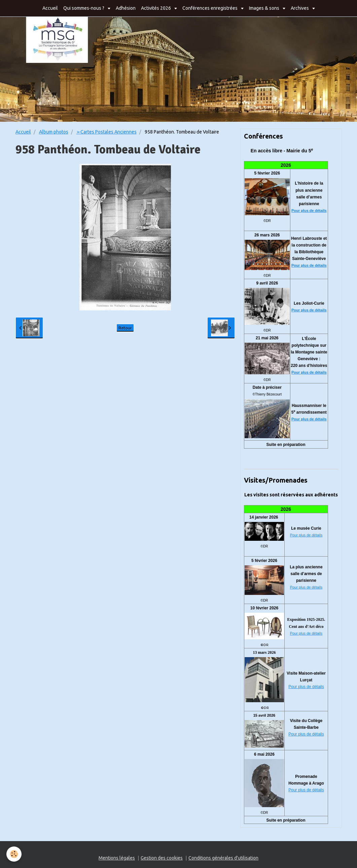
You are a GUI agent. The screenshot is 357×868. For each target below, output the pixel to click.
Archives (300, 8)
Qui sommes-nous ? (84, 8)
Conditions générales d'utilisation (223, 858)
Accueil (50, 8)
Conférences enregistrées (210, 8)
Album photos (54, 132)
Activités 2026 (156, 8)
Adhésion (126, 8)
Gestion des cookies (162, 858)
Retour (125, 328)
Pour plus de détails (309, 211)
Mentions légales (117, 858)
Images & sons (265, 8)
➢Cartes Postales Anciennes (106, 132)
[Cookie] (14, 854)
